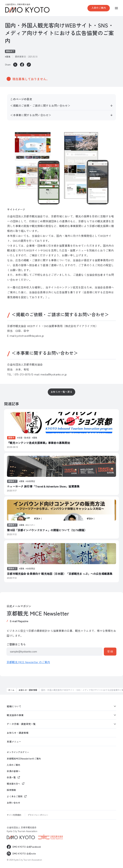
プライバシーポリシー (38, 815)
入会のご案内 (99, 8)
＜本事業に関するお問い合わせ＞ (31, 115)
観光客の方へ (13, 784)
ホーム (11, 690)
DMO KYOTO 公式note (24, 854)
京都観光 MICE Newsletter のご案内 (28, 662)
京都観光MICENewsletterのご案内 (24, 759)
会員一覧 (11, 777)
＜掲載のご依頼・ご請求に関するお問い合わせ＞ (40, 105)
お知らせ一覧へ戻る (61, 392)
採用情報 (11, 790)
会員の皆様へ (13, 771)
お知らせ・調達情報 (28, 690)
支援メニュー (14, 742)
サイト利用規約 (14, 815)
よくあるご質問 (15, 796)
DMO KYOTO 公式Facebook (27, 847)
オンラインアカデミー (18, 752)
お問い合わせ (13, 803)
